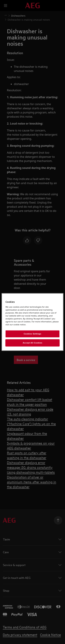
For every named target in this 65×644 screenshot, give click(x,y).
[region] (32, 322)
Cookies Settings (32, 334)
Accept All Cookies (32, 343)
